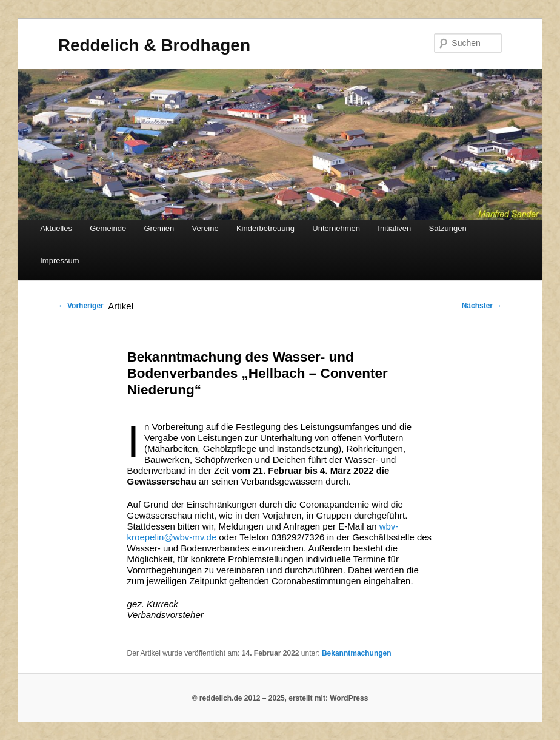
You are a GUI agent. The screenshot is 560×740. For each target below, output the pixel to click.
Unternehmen (336, 228)
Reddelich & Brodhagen (154, 45)
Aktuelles (56, 228)
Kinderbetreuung (265, 228)
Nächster (482, 306)
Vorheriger (81, 306)
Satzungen (448, 228)
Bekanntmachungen (357, 653)
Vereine (205, 228)
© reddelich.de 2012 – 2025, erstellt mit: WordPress (280, 698)
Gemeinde (108, 228)
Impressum (59, 261)
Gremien (159, 228)
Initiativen (394, 228)
